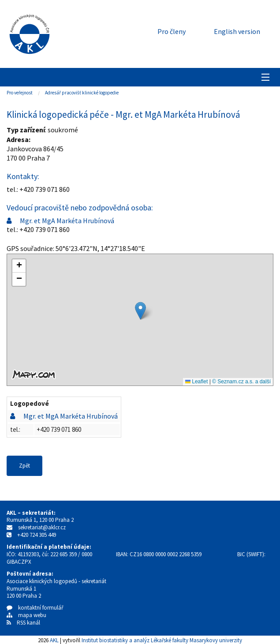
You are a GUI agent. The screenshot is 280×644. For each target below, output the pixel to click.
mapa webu (26, 615)
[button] (140, 311)
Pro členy (172, 31)
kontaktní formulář (35, 608)
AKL (54, 640)
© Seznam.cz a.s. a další (241, 382)
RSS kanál (28, 623)
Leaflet (196, 382)
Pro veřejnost (20, 93)
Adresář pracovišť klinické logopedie (82, 93)
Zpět (24, 466)
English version (237, 31)
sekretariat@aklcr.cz (42, 527)
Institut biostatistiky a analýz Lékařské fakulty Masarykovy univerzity (162, 640)
